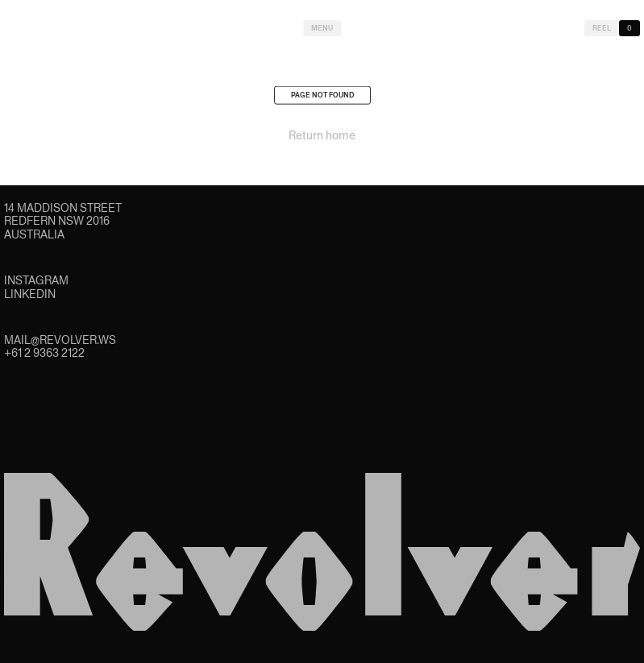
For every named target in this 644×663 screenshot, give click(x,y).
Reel (602, 28)
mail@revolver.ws (60, 340)
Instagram (36, 280)
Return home (322, 138)
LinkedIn (30, 294)
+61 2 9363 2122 (44, 353)
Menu (322, 28)
